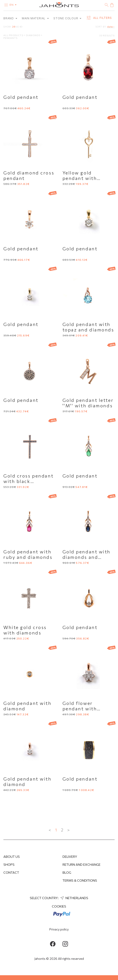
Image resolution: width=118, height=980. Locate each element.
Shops (9, 864)
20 (14, 27)
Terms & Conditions (80, 880)
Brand (10, 18)
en (14, 5)
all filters (99, 18)
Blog (67, 872)
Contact (11, 872)
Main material (35, 18)
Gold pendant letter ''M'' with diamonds (88, 403)
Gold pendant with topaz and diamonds (88, 327)
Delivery (70, 857)
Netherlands (74, 898)
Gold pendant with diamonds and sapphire (87, 557)
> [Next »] (68, 830)
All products (14, 35)
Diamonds (33, 35)
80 (21, 27)
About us (12, 857)
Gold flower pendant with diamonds (80, 709)
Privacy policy (59, 929)
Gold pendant (21, 97)
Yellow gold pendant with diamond (80, 178)
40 (18, 27)
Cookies (59, 906)
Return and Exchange (82, 864)
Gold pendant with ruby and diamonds (28, 554)
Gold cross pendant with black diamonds (28, 481)
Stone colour (67, 18)
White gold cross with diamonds (25, 630)
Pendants (10, 38)
